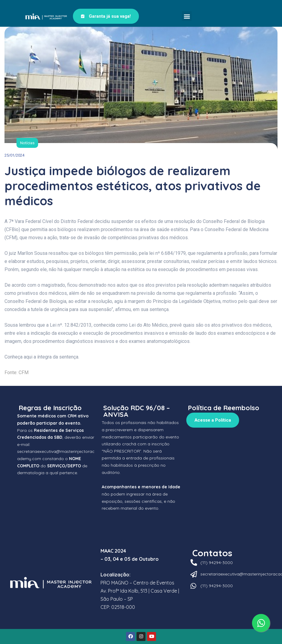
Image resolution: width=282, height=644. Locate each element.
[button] (187, 16)
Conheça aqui (18, 357)
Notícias (27, 143)
